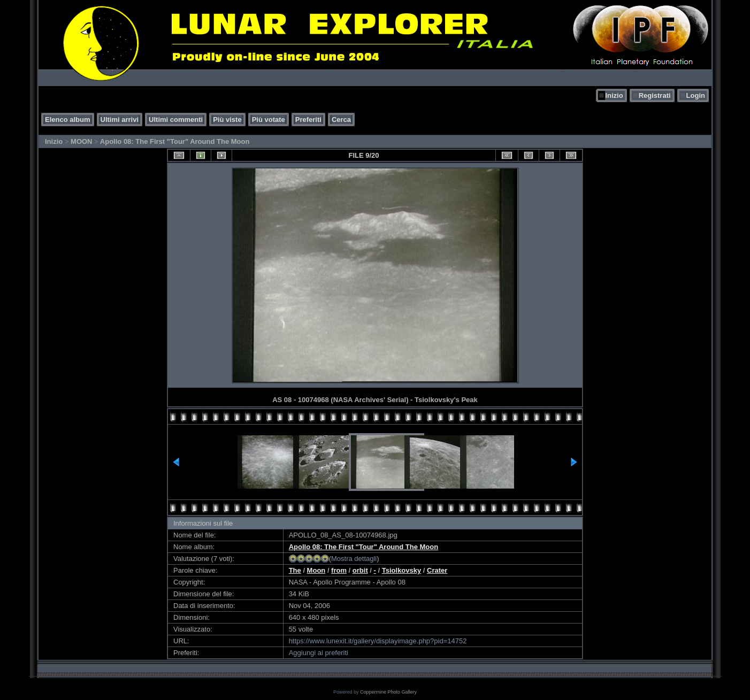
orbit (360, 570)
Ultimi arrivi (120, 120)
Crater (437, 570)
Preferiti (308, 120)
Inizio (614, 95)
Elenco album (68, 120)
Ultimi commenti (176, 120)
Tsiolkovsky (401, 570)
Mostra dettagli (354, 559)
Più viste (227, 120)
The (295, 570)
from (339, 570)
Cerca (341, 120)
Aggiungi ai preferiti (319, 653)
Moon (316, 570)
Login (696, 95)
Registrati (655, 95)
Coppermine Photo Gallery (388, 692)
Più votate (269, 120)
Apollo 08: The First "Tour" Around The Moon (175, 141)
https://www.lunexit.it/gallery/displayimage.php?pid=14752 (378, 641)
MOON (81, 141)
